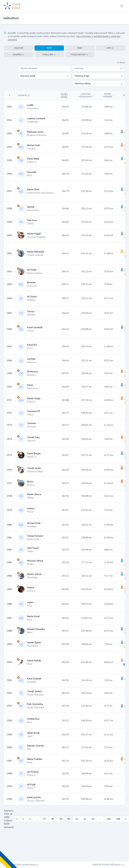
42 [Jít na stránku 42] (85, 819)
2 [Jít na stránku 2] (30, 819)
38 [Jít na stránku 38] (53, 819)
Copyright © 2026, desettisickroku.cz (21, 865)
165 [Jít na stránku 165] (109, 819)
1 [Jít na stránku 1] (23, 819)
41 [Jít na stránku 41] (77, 819)
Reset (121, 63)
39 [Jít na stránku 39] (61, 819)
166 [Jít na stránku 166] (118, 819)
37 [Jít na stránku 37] (44, 819)
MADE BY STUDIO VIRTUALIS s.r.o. (109, 865)
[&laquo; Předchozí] (17, 819)
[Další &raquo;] (126, 819)
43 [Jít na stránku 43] (93, 819)
